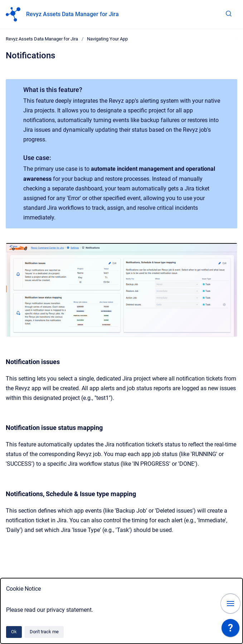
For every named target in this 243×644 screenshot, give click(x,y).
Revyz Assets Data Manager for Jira (72, 14)
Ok (14, 632)
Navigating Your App (107, 39)
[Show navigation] (230, 604)
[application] (230, 630)
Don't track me (44, 632)
